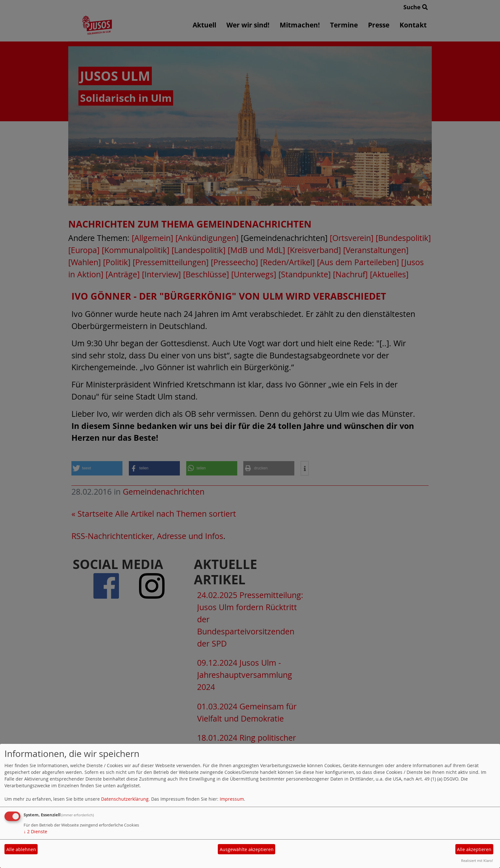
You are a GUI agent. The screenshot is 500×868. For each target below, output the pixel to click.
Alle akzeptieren (474, 849)
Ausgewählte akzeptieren (247, 849)
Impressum (232, 799)
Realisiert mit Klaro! (477, 861)
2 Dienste (35, 831)
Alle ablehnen (21, 849)
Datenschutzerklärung (125, 799)
